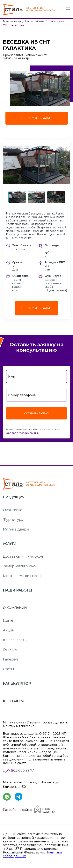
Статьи (9, 669)
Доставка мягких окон (23, 556)
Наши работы (35, 21)
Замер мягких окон (20, 566)
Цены (8, 621)
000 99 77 (20, 771)
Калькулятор (17, 684)
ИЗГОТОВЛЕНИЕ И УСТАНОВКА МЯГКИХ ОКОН (29, 9)
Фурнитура (13, 520)
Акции (9, 630)
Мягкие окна (12, 21)
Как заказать (15, 640)
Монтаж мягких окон (22, 576)
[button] (36, 165)
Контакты (13, 701)
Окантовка (13, 510)
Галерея (10, 659)
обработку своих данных (23, 433)
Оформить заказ (37, 308)
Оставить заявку (36, 413)
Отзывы (10, 650)
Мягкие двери (16, 529)
